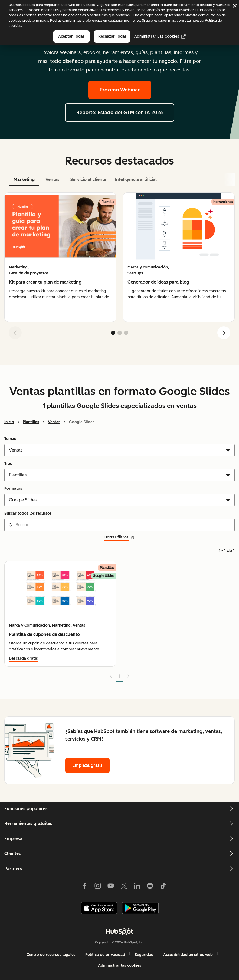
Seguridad (144, 955)
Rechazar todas (112, 36)
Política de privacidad (105, 955)
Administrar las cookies (160, 36)
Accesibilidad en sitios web (188, 955)
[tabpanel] (119, 268)
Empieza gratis (87, 765)
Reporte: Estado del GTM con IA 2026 (120, 113)
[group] (60, 257)
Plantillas (31, 422)
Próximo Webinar (120, 90)
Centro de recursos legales (51, 955)
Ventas (54, 422)
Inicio (9, 422)
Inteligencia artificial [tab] (136, 180)
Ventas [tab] (53, 180)
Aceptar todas (71, 36)
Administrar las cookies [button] (120, 966)
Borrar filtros (119, 537)
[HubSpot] (120, 931)
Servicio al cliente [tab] (88, 180)
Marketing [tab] (24, 180)
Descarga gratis (23, 658)
